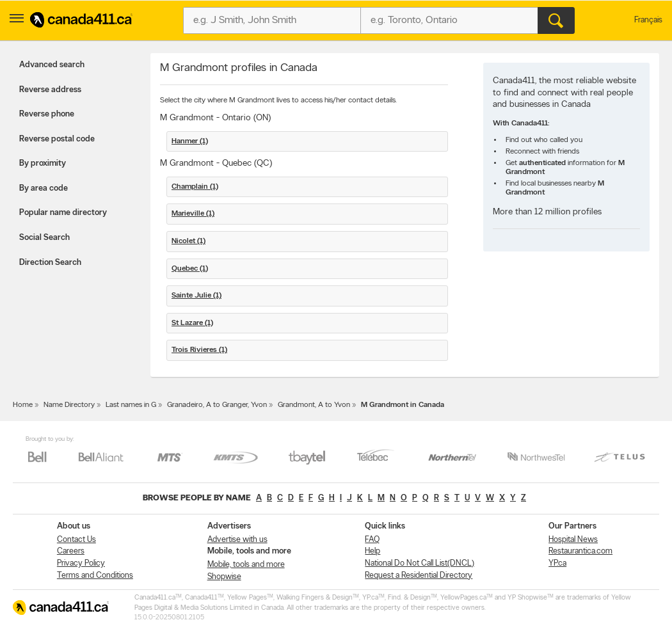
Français (648, 20)
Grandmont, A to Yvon (314, 405)
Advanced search (52, 65)
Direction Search (50, 263)
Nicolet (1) (188, 241)
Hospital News (573, 540)
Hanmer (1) (190, 141)
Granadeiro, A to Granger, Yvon (217, 405)
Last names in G (131, 405)
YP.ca (557, 563)
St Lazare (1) (192, 323)
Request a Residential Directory (419, 576)
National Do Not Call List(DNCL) (420, 563)
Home (23, 405)
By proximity (43, 163)
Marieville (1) (193, 214)
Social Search (44, 238)
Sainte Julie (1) (196, 296)
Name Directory (69, 405)
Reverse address (50, 90)
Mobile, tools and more (246, 565)
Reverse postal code (57, 139)
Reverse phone (47, 114)
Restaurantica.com (580, 551)
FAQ (372, 540)
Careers (71, 551)
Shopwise (224, 577)
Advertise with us (237, 540)
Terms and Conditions (95, 576)
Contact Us (76, 540)
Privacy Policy (81, 563)
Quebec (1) (190, 269)
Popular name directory (63, 213)
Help (372, 551)
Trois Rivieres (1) (199, 350)
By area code (44, 188)
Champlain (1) (195, 187)
